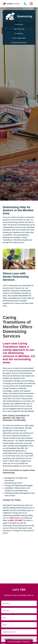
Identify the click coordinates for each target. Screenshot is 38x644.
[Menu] (31, 4)
